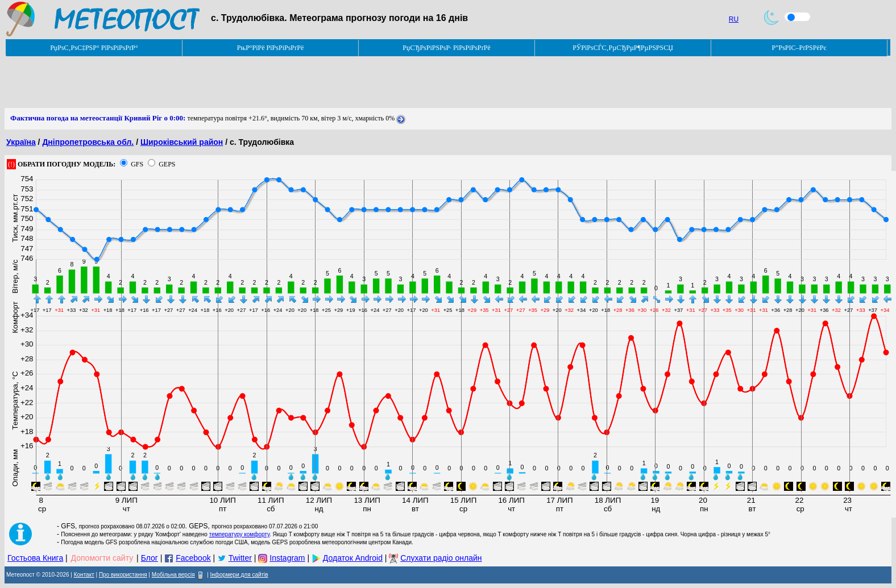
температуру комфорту (239, 534)
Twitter (240, 558)
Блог (150, 558)
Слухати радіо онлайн (441, 558)
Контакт (84, 575)
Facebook (193, 558)
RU (734, 19)
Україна (21, 142)
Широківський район (182, 142)
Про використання (123, 575)
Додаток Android (353, 558)
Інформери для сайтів (239, 575)
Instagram (287, 558)
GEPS (167, 164)
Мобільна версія (173, 575)
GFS (137, 164)
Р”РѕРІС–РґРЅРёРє (799, 48)
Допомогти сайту (102, 558)
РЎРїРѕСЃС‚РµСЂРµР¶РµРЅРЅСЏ (623, 48)
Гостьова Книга (35, 558)
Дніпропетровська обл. (88, 142)
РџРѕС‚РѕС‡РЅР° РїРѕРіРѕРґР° (94, 48)
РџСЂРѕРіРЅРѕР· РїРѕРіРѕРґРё (446, 48)
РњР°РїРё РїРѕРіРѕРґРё (270, 48)
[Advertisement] (211, 82)
